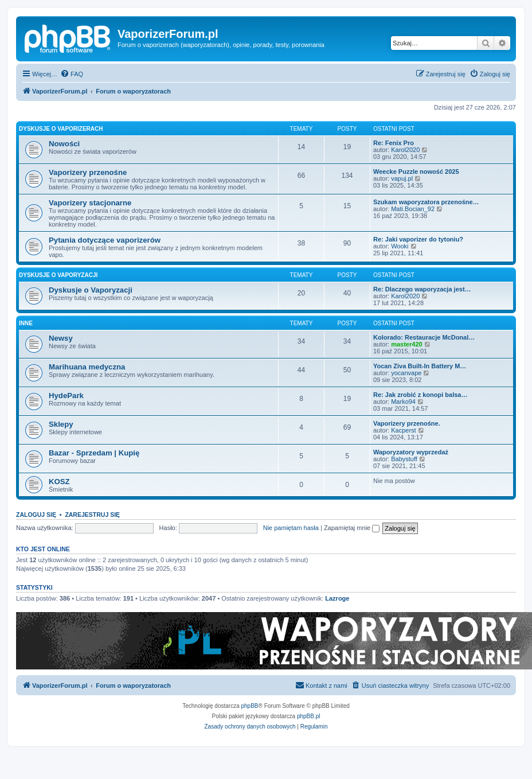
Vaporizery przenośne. (407, 423)
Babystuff (404, 459)
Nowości (64, 144)
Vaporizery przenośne (88, 172)
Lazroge (337, 598)
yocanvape (406, 373)
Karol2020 (405, 150)
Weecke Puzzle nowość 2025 (416, 172)
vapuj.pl (402, 178)
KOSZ (59, 482)
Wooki (400, 246)
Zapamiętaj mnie (352, 528)
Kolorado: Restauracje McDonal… (424, 337)
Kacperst (403, 430)
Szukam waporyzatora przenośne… (426, 202)
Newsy (61, 338)
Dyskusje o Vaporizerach (61, 129)
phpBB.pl (309, 716)
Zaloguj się (36, 515)
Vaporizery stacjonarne (90, 203)
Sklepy (61, 424)
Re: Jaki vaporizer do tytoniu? (418, 239)
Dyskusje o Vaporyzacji (58, 275)
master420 (406, 344)
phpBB (250, 706)
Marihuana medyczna (87, 367)
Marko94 (403, 402)
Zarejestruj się (92, 515)
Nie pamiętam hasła (291, 528)
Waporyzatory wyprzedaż (411, 452)
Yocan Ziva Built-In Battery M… (420, 366)
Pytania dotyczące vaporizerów (105, 240)
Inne (26, 323)
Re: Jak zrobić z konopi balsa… (420, 395)
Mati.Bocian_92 (413, 209)
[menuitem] (72, 74)
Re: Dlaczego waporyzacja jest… (422, 289)
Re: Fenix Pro (394, 143)
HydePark (66, 396)
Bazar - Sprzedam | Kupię (94, 453)
